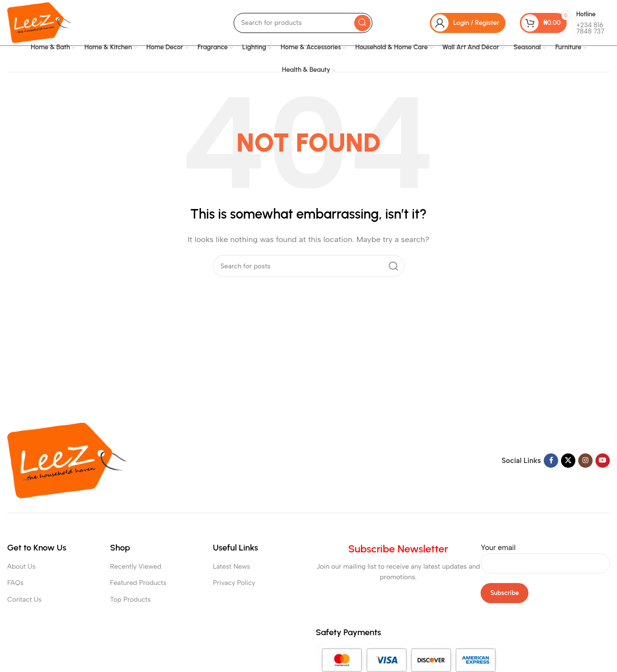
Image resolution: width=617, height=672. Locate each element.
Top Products (130, 600)
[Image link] (67, 460)
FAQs (15, 583)
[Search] (303, 23)
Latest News (232, 567)
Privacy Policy (234, 583)
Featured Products (138, 583)
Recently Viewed (136, 567)
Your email (545, 555)
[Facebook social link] (551, 461)
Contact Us (24, 600)
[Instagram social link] (585, 461)
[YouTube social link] (603, 461)
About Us (21, 567)
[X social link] (568, 461)
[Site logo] (39, 22)
